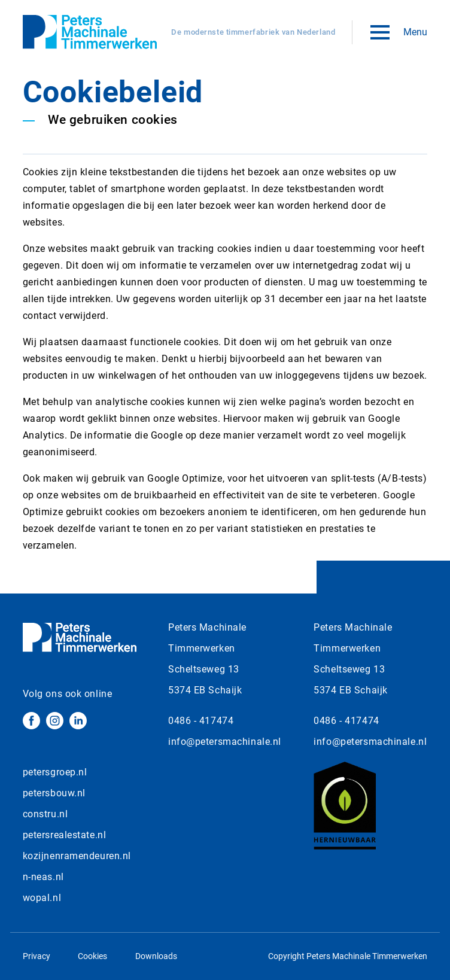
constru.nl (45, 814)
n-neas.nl (43, 877)
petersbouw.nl (54, 793)
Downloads (156, 956)
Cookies (92, 956)
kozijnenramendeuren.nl (77, 856)
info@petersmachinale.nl (225, 742)
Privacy (37, 956)
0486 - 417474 (201, 721)
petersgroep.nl (55, 772)
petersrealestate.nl (65, 835)
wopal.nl (42, 898)
